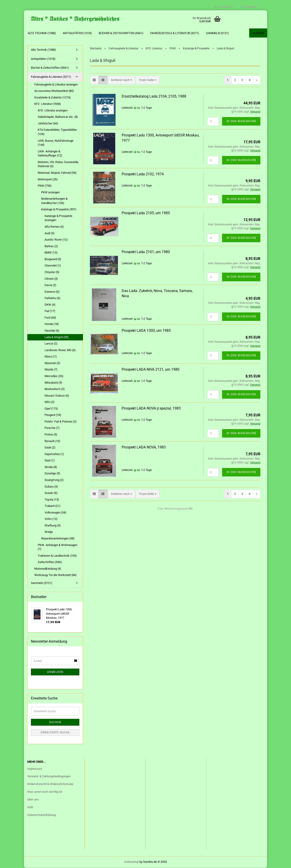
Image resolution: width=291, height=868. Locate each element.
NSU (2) (50, 402)
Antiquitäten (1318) (77, 33)
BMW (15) (51, 253)
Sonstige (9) (52, 474)
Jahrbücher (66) (48, 124)
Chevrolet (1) (53, 266)
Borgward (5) (53, 259)
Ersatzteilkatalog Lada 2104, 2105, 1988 (154, 96)
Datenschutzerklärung (41, 815)
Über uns (33, 800)
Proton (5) (51, 435)
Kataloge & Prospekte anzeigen (58, 218)
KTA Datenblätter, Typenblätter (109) (57, 132)
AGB (30, 807)
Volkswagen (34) (55, 513)
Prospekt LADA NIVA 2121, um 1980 (151, 369)
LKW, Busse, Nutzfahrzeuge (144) (56, 143)
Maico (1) (51, 357)
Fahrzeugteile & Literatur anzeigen (56, 84)
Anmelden (55, 672)
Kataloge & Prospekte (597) (59, 210)
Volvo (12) (51, 519)
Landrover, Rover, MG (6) (60, 350)
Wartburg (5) (53, 526)
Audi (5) (50, 233)
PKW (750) (45, 186)
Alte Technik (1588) (42, 33)
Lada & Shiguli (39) (57, 337)
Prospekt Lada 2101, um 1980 (146, 252)
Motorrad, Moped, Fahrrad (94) (57, 173)
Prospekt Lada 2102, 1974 (143, 174)
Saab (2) (50, 448)
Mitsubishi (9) (53, 383)
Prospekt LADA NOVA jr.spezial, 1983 (151, 409)
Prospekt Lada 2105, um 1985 (146, 213)
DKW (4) (50, 305)
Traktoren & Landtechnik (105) (57, 556)
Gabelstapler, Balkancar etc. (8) (58, 117)
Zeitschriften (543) (50, 562)
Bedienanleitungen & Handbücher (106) (54, 201)
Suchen (258, 33)
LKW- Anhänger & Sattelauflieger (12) (50, 153)
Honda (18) (52, 324)
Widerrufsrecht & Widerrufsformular (50, 784)
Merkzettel (249, 7)
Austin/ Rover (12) (56, 240)
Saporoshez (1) (54, 454)
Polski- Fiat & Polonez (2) (61, 422)
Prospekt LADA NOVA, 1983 (144, 447)
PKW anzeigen (50, 192)
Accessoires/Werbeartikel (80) (54, 91)
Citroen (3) (51, 279)
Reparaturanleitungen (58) (58, 539)
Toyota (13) (52, 499)
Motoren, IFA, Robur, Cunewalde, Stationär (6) (58, 164)
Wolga (49, 532)
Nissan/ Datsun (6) (57, 396)
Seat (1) (50, 461)
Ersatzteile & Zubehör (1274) (53, 97)
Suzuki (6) (51, 493)
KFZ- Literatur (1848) (48, 104)
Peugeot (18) (53, 415)
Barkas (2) (51, 246)
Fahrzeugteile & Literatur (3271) (175, 33)
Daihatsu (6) (53, 298)
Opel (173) (51, 409)
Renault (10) (52, 441)
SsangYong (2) (54, 480)
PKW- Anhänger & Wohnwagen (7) (58, 547)
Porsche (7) (52, 428)
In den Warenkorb (241, 121)
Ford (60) (50, 318)
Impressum (35, 769)
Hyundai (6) (52, 331)
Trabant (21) (53, 506)
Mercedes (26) (54, 376)
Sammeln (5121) (217, 33)
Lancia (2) (51, 344)
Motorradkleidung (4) (48, 569)
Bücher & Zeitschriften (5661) (121, 33)
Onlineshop (131, 862)
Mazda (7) (51, 370)
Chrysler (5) (52, 272)
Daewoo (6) (52, 292)
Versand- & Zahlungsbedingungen (49, 776)
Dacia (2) (50, 285)
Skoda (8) (51, 467)
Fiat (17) (50, 311)
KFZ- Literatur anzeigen (53, 111)
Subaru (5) (51, 487)
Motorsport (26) (48, 179)
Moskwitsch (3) (55, 389)
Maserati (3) (52, 363)
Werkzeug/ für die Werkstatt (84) (55, 575)
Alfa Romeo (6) (54, 227)
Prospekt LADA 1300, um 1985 (146, 331)
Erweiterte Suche (55, 733)
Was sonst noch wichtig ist (45, 792)
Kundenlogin (224, 7)
